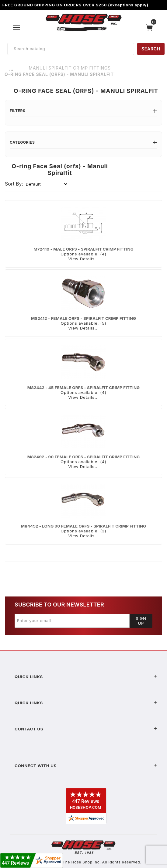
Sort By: (14, 184)
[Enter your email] (72, 621)
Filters (83, 111)
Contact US (86, 729)
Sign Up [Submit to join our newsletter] (141, 621)
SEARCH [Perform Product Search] (151, 49)
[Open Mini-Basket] (151, 27)
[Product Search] (71, 49)
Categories (83, 142)
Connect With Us (86, 766)
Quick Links (86, 677)
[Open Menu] (16, 27)
